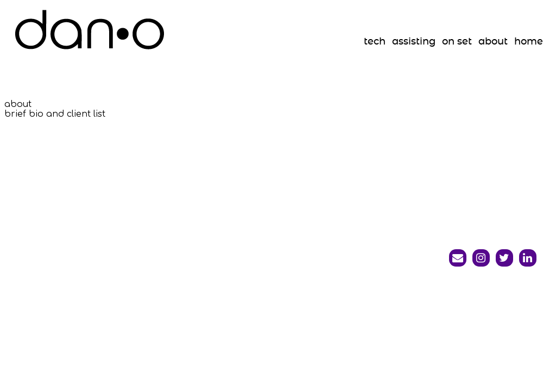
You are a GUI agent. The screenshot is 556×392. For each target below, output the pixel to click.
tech (375, 42)
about (493, 42)
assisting (414, 42)
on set (457, 42)
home (529, 42)
